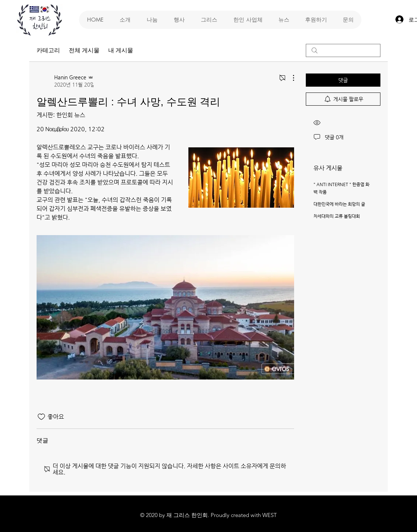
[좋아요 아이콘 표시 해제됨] (41, 417)
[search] (343, 50)
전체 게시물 (84, 50)
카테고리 (48, 50)
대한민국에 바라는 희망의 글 (339, 204)
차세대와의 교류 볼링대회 (337, 216)
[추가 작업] (290, 78)
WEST (270, 515)
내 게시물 (121, 50)
